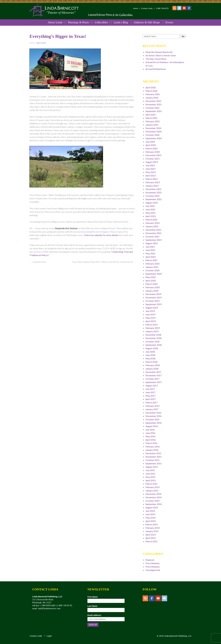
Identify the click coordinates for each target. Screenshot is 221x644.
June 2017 (150, 392)
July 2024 (150, 142)
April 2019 (151, 321)
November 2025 (153, 104)
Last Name (92, 606)
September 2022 (154, 199)
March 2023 (151, 179)
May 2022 (150, 213)
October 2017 (152, 379)
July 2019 (150, 311)
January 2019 (152, 331)
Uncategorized (153, 570)
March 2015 (151, 484)
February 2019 (153, 328)
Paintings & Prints (78, 22)
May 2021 (150, 253)
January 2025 (152, 125)
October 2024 (152, 135)
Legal (49, 636)
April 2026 (151, 87)
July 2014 (150, 511)
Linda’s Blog (121, 22)
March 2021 (151, 260)
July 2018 (150, 352)
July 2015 (150, 470)
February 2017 (153, 406)
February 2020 (153, 287)
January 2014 (152, 531)
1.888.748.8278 (162, 8)
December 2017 (153, 372)
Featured (150, 560)
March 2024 (151, 148)
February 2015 (153, 487)
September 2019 (154, 304)
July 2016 (150, 430)
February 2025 (153, 121)
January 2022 (152, 226)
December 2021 (153, 230)
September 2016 (154, 423)
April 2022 (151, 216)
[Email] (179, 8)
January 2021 (152, 267)
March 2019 (151, 325)
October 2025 (152, 108)
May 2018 (150, 358)
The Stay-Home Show (156, 59)
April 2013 (151, 535)
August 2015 (152, 467)
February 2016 (153, 446)
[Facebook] (189, 8)
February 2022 (153, 223)
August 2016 (152, 426)
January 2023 (152, 186)
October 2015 (152, 460)
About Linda (55, 22)
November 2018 (153, 338)
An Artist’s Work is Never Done (161, 55)
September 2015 (154, 463)
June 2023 (150, 169)
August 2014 (152, 507)
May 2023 (150, 172)
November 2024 (153, 131)
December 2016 (153, 413)
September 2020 (154, 274)
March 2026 (151, 91)
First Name (92, 597)
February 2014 (153, 528)
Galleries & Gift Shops (147, 22)
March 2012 (151, 541)
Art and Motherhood (155, 69)
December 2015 (153, 453)
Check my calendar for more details (101, 235)
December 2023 (153, 155)
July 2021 (150, 247)
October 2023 (152, 159)
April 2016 (151, 440)
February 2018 (153, 365)
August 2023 (152, 162)
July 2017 (150, 389)
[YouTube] (184, 8)
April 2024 (151, 145)
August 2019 (152, 308)
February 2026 (153, 94)
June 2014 (150, 514)
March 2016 (151, 443)
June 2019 (150, 314)
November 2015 (153, 457)
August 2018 (152, 348)
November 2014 (153, 497)
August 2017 (152, 386)
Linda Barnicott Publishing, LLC (178, 636)
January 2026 (152, 98)
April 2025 (151, 115)
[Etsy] (174, 8)
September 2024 (154, 138)
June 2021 (150, 250)
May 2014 (150, 518)
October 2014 (152, 501)
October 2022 (152, 196)
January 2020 (152, 291)
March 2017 (151, 402)
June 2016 (150, 433)
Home (136, 8)
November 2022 (153, 192)
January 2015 (152, 491)
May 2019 (150, 318)
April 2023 (151, 176)
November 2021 (153, 233)
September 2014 (154, 504)
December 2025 (153, 101)
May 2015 (150, 477)
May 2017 (150, 396)
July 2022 (150, 206)
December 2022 (153, 189)
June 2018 (150, 355)
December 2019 (153, 294)
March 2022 (151, 220)
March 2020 (151, 284)
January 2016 (152, 450)
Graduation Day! (40, 262)
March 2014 (151, 524)
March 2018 (151, 362)
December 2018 (153, 335)
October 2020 (152, 270)
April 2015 (151, 480)
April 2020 (151, 281)
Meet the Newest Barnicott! (159, 52)
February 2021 (153, 264)
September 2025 (154, 111)
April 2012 (151, 538)
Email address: (94, 615)
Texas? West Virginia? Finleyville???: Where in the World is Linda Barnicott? (103, 262)
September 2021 (154, 240)
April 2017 (151, 399)
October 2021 (152, 236)
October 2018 (152, 341)
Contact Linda (147, 8)
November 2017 (153, 375)
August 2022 (152, 203)
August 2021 (152, 243)
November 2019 (153, 297)
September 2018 (154, 345)
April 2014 (151, 521)
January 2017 (152, 409)
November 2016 (153, 416)
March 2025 (151, 118)
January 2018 (152, 369)
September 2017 (154, 382)
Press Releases (153, 563)
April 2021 (151, 257)
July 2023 (150, 165)
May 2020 (150, 277)
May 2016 (150, 436)
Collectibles (101, 22)
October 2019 (152, 301)
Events (169, 22)
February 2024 (153, 152)
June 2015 (150, 474)
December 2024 (153, 128)
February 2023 (153, 182)
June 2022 (150, 209)
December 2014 (153, 494)
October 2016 (152, 419)
